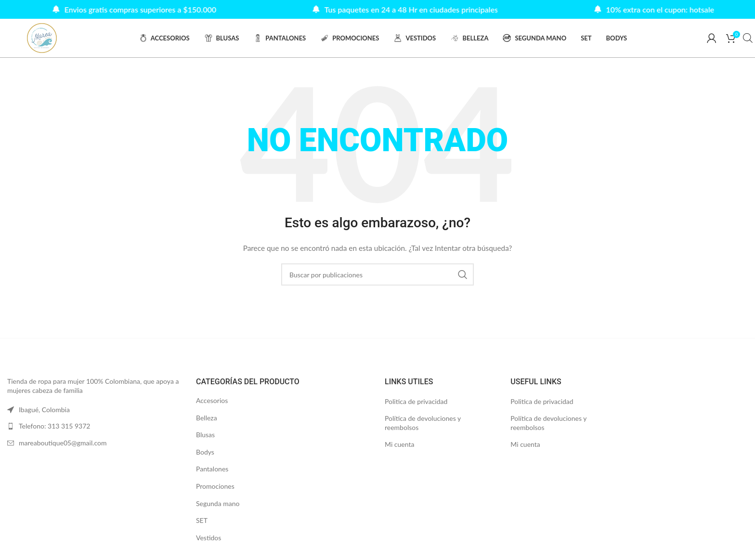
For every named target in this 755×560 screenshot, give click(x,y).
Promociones (215, 487)
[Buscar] (377, 275)
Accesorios (212, 401)
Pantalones (212, 469)
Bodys (205, 452)
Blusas (205, 435)
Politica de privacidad (416, 402)
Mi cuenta (399, 445)
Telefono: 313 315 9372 (54, 426)
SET (202, 521)
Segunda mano (218, 503)
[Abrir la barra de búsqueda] (748, 38)
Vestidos (208, 538)
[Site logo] (42, 38)
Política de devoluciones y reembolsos (423, 423)
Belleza (207, 418)
